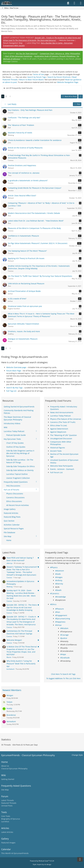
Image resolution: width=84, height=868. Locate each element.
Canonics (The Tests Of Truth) (63, 422)
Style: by (42, 864)
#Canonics (55, 593)
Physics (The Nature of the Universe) (66, 419)
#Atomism (60, 571)
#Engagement (61, 615)
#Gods (58, 574)
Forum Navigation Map (13, 43)
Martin (9, 657)
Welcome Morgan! (14, 640)
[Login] (74, 3)
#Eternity (59, 584)
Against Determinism (59, 429)
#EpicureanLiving (63, 619)
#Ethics (53, 604)
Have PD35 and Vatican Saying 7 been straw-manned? (20, 559)
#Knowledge (61, 597)
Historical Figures (58, 448)
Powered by (42, 861)
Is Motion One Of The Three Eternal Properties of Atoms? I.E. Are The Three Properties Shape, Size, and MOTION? (22, 651)
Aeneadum (11, 721)
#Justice (64, 638)
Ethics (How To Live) (59, 425)
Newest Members (12, 690)
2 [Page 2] (6, 96)
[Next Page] (10, 96)
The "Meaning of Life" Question (64, 435)
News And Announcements (62, 412)
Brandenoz (11, 715)
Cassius (9, 578)
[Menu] (81, 3)
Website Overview (67, 40)
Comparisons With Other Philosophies (61, 443)
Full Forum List (56, 472)
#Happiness (60, 622)
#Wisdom (64, 628)
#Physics (54, 567)
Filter (77, 104)
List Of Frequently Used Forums (19, 88)
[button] (80, 96)
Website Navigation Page (68, 82)
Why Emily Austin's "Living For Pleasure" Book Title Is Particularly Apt (21, 664)
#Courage (64, 635)
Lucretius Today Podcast (60, 416)
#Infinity (59, 580)
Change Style (77, 755)
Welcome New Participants (62, 466)
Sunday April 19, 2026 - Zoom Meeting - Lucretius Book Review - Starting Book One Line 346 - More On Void (21, 594)
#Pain (58, 612)
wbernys (10, 563)
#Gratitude (65, 658)
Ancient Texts (56, 451)
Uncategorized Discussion (61, 438)
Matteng (10, 587)
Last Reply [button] (12, 104)
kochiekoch (10, 669)
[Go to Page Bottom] (80, 859)
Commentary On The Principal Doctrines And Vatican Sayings (19, 632)
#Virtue (58, 625)
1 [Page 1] (3, 96)
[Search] (68, 3)
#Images (59, 577)
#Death (58, 590)
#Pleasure (60, 609)
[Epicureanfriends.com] (7, 3)
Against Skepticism (58, 432)
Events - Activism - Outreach (62, 469)
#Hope (63, 654)
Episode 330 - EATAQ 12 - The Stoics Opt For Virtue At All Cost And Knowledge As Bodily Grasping (22, 607)
